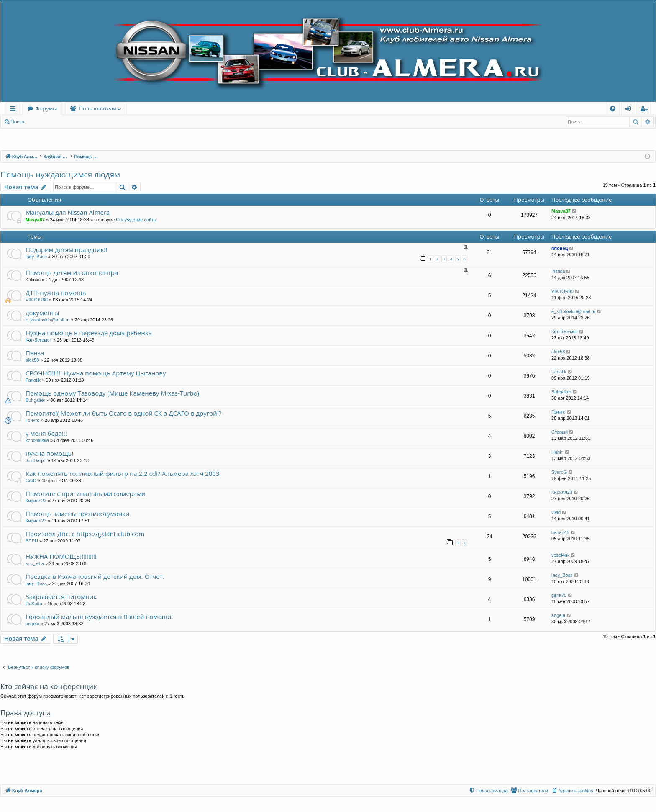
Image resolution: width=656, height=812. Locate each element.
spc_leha (35, 563)
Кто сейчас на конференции (49, 686)
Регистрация (75, 122)
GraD (31, 481)
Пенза (35, 353)
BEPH (32, 541)
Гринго (33, 420)
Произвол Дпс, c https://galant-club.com (85, 534)
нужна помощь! (49, 453)
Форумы (46, 108)
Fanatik (33, 380)
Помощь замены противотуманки (78, 514)
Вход (42, 122)
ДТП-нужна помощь (56, 293)
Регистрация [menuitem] (646, 110)
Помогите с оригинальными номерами (86, 493)
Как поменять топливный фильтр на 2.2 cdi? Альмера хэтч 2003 (122, 473)
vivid (556, 512)
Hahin (557, 452)
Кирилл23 (36, 501)
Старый (560, 432)
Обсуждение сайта (136, 220)
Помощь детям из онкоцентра (72, 272)
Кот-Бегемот (39, 340)
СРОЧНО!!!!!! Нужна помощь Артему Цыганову (96, 373)
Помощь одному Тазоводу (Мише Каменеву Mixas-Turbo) (112, 393)
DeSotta (34, 604)
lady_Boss (36, 257)
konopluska (37, 440)
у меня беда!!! (46, 433)
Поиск (17, 122)
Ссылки (14, 110)
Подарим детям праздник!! (66, 249)
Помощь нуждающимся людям (60, 175)
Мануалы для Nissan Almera (68, 212)
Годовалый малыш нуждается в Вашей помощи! (99, 617)
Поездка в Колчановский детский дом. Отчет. (95, 576)
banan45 (560, 532)
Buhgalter (35, 400)
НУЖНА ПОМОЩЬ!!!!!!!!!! (61, 556)
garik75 (559, 595)
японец (560, 248)
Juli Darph (36, 460)
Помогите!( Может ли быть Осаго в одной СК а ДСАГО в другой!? (123, 413)
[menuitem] (613, 109)
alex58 (32, 360)
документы (42, 313)
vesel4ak (560, 555)
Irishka (558, 271)
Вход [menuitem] (630, 110)
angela (32, 624)
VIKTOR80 (37, 300)
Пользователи (97, 108)
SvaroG (559, 472)
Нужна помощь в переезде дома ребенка (89, 333)
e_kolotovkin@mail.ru (47, 320)
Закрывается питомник (61, 596)
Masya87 (35, 220)
